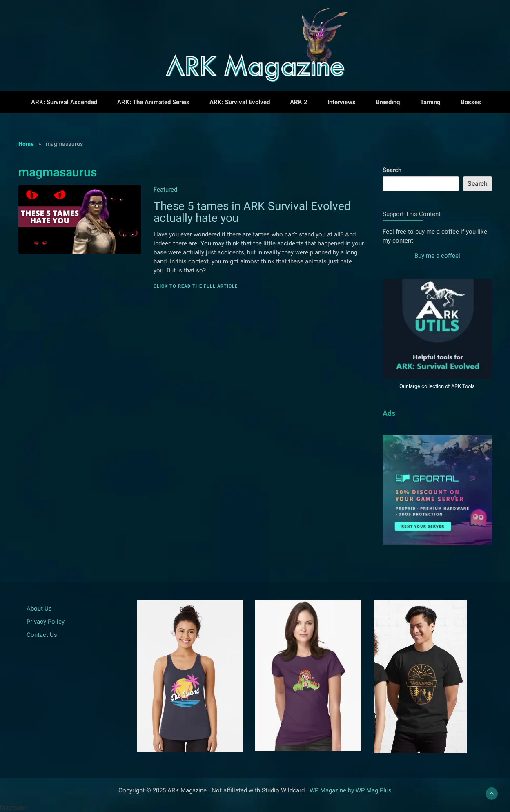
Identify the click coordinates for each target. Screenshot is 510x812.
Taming (430, 102)
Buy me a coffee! (437, 256)
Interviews (342, 102)
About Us (39, 609)
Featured (165, 190)
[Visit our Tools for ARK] (437, 375)
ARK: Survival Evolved (240, 102)
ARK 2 (299, 102)
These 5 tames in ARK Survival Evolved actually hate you (252, 212)
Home (26, 144)
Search (392, 170)
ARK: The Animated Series (153, 102)
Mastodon (14, 808)
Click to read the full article (196, 286)
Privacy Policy (46, 622)
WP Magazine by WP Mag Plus (351, 790)
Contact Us (42, 635)
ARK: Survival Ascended (64, 102)
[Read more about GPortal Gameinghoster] (437, 540)
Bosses (471, 102)
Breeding (388, 102)
